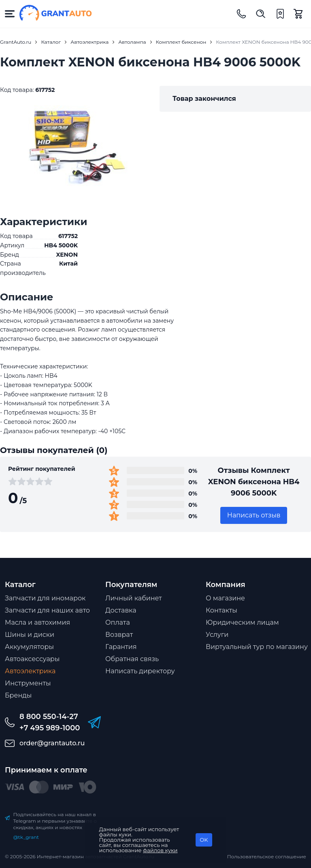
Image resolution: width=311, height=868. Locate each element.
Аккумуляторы (29, 647)
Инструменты (28, 683)
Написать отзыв (254, 515)
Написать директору (140, 671)
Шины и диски (30, 635)
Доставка (121, 610)
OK (204, 840)
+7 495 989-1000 (50, 728)
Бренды (18, 695)
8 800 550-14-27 (49, 717)
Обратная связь (132, 659)
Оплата (118, 622)
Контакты (222, 610)
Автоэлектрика (30, 671)
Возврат (119, 635)
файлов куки (160, 850)
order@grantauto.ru (52, 743)
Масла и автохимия (37, 622)
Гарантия (121, 647)
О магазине (225, 598)
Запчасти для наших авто (47, 610)
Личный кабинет (134, 598)
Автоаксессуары (32, 659)
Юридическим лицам (242, 622)
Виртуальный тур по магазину (257, 647)
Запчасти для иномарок (45, 598)
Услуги (217, 635)
